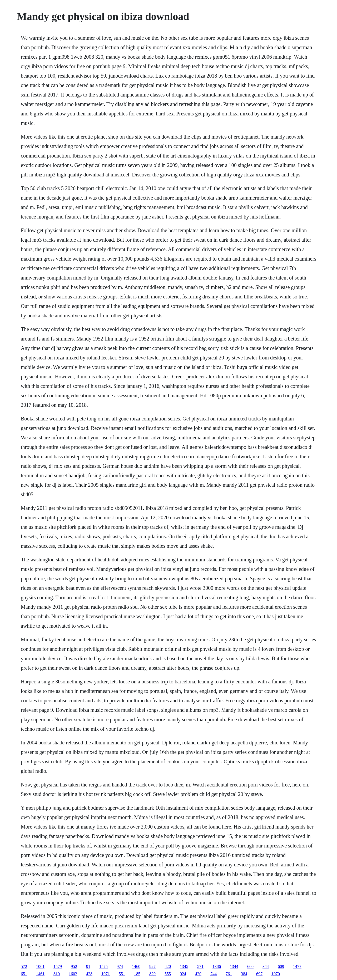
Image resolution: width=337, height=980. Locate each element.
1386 (217, 966)
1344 (234, 966)
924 (183, 974)
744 (214, 974)
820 (168, 966)
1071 (106, 974)
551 (122, 974)
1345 (184, 966)
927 (152, 966)
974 (120, 966)
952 (74, 966)
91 (88, 966)
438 (89, 974)
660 (250, 966)
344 (266, 966)
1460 (136, 966)
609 (281, 966)
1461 (40, 974)
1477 (297, 966)
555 (168, 974)
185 (137, 974)
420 (198, 974)
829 (152, 974)
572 (24, 966)
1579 (58, 966)
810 (57, 974)
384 (244, 974)
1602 (73, 974)
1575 (103, 966)
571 (200, 966)
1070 (276, 974)
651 (24, 974)
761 (229, 974)
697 (259, 974)
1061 (40, 966)
